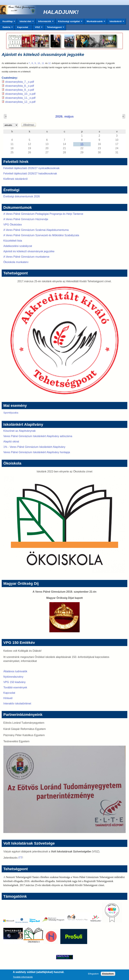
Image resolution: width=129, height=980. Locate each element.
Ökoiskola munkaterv (16, 262)
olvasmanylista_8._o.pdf (19, 86)
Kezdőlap (8, 22)
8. (33, 63)
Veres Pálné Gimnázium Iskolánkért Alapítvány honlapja (37, 452)
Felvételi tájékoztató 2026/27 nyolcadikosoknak (31, 168)
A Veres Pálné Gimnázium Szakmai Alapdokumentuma (36, 230)
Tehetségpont (54, 28)
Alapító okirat (11, 442)
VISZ (37, 28)
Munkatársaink (95, 22)
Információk (45, 22)
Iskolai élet (25, 22)
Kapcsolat (23, 27)
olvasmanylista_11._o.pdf (20, 98)
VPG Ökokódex (13, 225)
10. (39, 63)
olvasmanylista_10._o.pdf (20, 94)
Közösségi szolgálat (69, 22)
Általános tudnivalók (15, 671)
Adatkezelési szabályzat (18, 246)
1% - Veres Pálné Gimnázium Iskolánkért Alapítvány (34, 447)
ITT (20, 858)
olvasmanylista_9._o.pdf (19, 90)
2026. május (65, 116)
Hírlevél (8, 698)
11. (43, 63)
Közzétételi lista (13, 241)
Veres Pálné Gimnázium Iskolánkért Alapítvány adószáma (38, 436)
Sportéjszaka (11, 413)
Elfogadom (93, 975)
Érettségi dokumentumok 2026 (22, 196)
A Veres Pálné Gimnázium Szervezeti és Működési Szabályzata (41, 235)
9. (36, 63)
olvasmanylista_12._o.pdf (20, 102)
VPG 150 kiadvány (15, 682)
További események (15, 687)
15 (82, 144)
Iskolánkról (116, 22)
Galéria (6, 28)
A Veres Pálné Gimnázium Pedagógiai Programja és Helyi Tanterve (43, 214)
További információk (23, 978)
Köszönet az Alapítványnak (19, 431)
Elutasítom (108, 975)
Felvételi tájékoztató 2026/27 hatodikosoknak (30, 174)
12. (50, 63)
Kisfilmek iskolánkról (15, 179)
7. (29, 63)
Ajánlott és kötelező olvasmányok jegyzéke (29, 251)
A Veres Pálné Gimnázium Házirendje (26, 219)
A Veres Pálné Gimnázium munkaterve (26, 257)
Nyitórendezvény (13, 677)
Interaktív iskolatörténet (17, 704)
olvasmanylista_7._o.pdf (19, 82)
